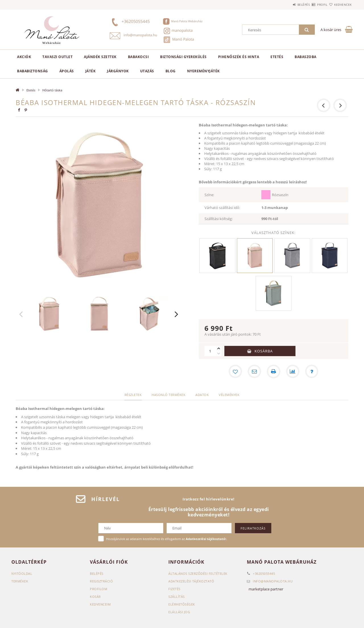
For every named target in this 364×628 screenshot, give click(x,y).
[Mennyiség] (210, 351)
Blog (171, 71)
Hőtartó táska (52, 90)
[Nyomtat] (274, 372)
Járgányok (118, 71)
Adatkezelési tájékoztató (191, 581)
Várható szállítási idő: (222, 208)
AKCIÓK (24, 57)
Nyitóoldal (22, 573)
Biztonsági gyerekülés (183, 57)
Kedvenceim (100, 604)
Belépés (287, 5)
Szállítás (177, 597)
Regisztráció (101, 581)
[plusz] (219, 348)
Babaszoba (306, 57)
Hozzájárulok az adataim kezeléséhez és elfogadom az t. (167, 539)
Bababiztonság (33, 71)
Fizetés (174, 589)
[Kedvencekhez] (235, 372)
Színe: (209, 195)
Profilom (99, 589)
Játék (91, 71)
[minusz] (219, 354)
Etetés (277, 57)
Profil (312, 5)
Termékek (20, 581)
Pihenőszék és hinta (239, 57)
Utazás (147, 71)
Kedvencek (340, 5)
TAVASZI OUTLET (57, 57)
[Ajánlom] (254, 372)
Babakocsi (138, 57)
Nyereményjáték (203, 71)
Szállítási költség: (219, 219)
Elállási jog (179, 612)
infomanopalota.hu (273, 581)
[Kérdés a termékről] (312, 372)
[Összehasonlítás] (293, 372)
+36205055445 (264, 573)
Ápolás (67, 71)
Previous (21, 314)
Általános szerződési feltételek (198, 573)
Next (177, 314)
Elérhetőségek (182, 604)
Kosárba (264, 351)
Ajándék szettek (100, 57)
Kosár (95, 597)
